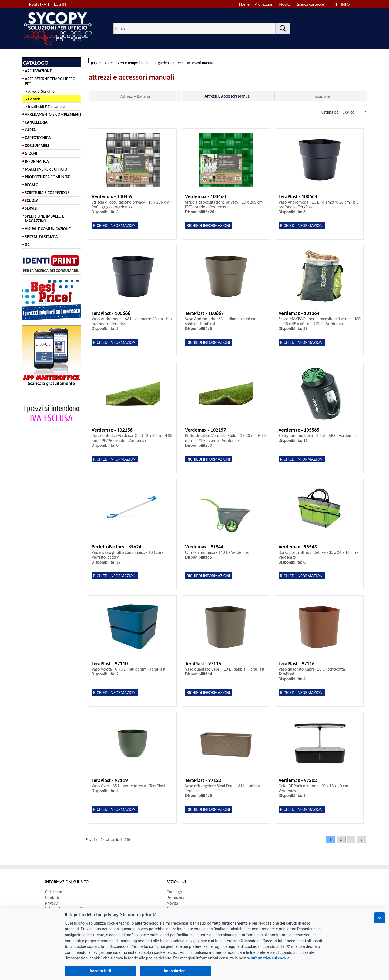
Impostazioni (175, 971)
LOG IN (60, 4)
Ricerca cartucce (310, 4)
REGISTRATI (39, 4)
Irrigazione (321, 96)
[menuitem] (312, 4)
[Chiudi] (380, 918)
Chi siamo (54, 892)
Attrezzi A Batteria (135, 96)
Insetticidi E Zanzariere (46, 106)
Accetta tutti (100, 971)
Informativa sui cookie (270, 958)
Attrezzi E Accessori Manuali (228, 96)
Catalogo (174, 892)
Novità (285, 4)
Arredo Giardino (41, 91)
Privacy (51, 903)
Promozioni (264, 4)
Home (244, 4)
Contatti (52, 897)
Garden (34, 99)
